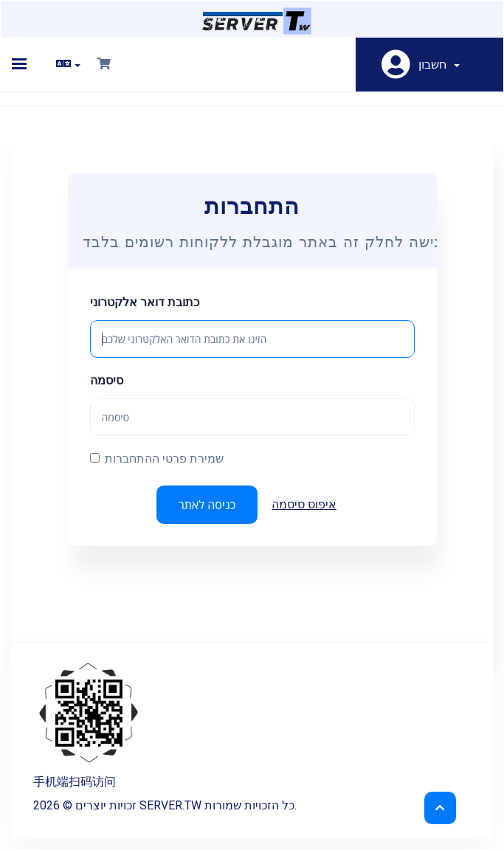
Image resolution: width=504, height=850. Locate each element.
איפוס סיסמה (304, 504)
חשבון (439, 65)
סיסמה (107, 380)
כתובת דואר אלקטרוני (145, 302)
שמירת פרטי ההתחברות (157, 459)
